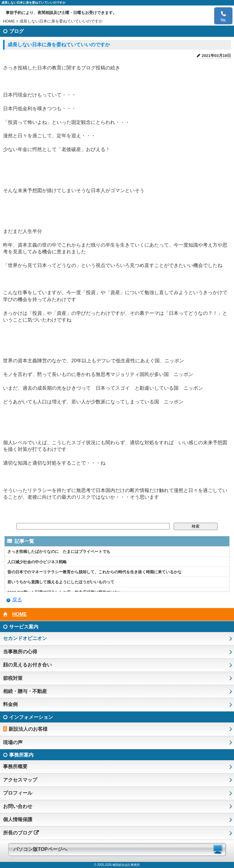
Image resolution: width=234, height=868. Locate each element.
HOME (9, 21)
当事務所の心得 (20, 652)
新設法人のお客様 (28, 729)
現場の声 (13, 742)
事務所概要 (15, 766)
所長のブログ (18, 833)
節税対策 (13, 678)
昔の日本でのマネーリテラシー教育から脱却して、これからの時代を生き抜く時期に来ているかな (94, 572)
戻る (17, 600)
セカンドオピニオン (25, 638)
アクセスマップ (20, 780)
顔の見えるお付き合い (27, 665)
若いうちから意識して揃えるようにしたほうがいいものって (61, 582)
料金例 (10, 704)
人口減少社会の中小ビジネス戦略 (37, 562)
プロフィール (18, 793)
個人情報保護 (18, 819)
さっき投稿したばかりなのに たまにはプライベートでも (59, 552)
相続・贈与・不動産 (25, 691)
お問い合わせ (18, 806)
